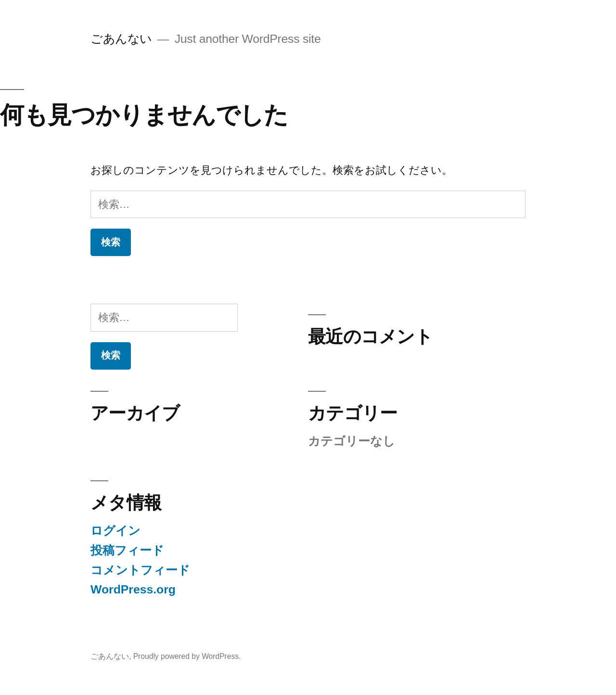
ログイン (115, 531)
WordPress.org (133, 589)
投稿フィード (127, 550)
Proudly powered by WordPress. (187, 656)
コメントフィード (140, 570)
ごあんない (121, 39)
